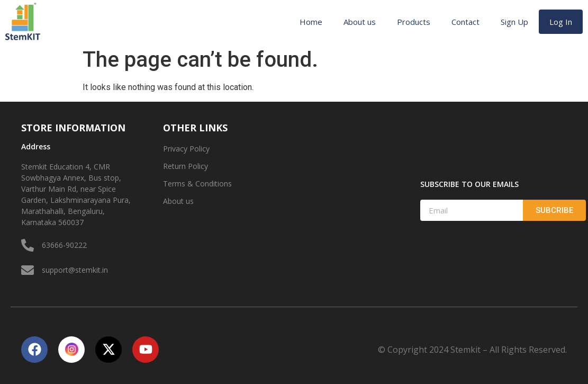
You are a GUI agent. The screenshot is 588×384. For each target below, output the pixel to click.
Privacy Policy (186, 149)
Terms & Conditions (197, 184)
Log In (561, 22)
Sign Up (514, 22)
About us (360, 22)
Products (414, 22)
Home (311, 22)
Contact (465, 22)
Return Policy (186, 166)
